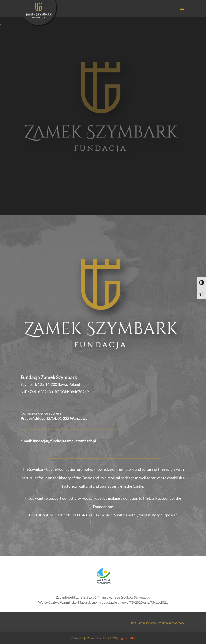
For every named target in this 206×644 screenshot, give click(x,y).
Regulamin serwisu (143, 623)
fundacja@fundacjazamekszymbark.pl (64, 441)
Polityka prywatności (172, 623)
